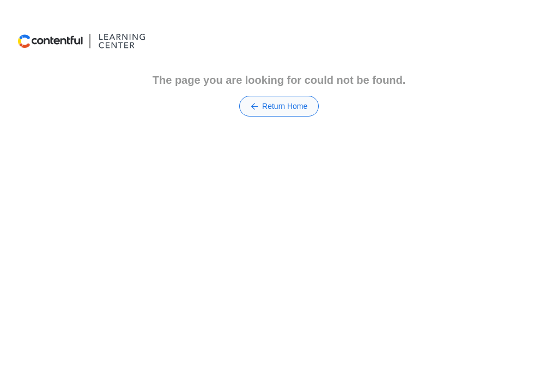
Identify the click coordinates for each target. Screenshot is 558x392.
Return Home (279, 106)
